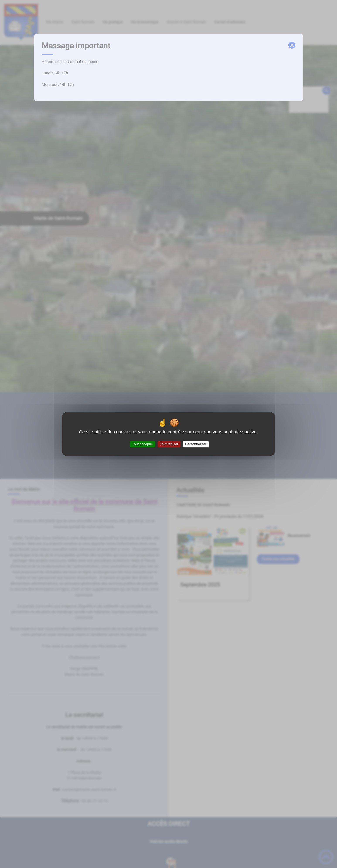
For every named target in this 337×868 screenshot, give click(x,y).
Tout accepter (143, 444)
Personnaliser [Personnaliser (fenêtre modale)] (196, 444)
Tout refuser (169, 444)
